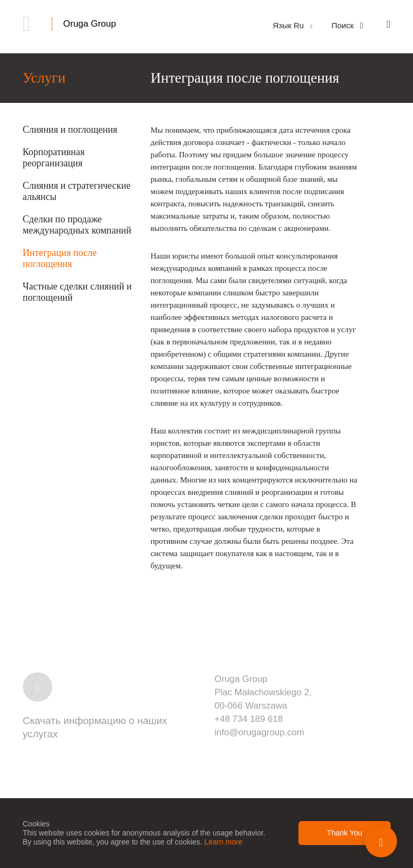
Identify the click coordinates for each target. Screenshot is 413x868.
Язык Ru (293, 25)
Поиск (347, 25)
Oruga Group (90, 24)
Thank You (344, 833)
